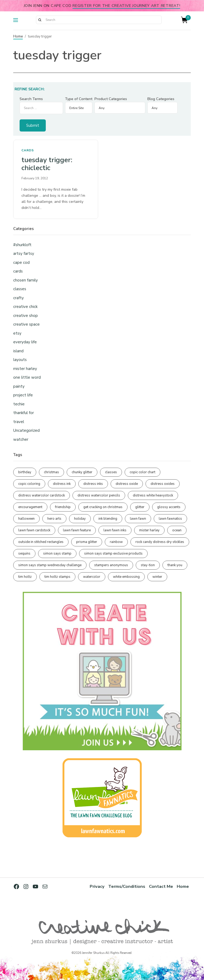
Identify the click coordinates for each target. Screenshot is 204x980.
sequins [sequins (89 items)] (24, 554)
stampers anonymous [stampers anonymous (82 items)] (111, 565)
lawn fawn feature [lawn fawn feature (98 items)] (77, 530)
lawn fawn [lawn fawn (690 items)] (138, 519)
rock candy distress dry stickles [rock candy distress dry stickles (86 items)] (160, 542)
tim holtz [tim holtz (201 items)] (25, 577)
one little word (27, 377)
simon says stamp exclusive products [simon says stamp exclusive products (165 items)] (113, 554)
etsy (17, 333)
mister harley (25, 369)
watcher (21, 439)
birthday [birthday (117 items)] (25, 472)
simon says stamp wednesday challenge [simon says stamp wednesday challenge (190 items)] (50, 565)
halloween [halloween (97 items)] (26, 519)
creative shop (26, 316)
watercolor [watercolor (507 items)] (92, 577)
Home (18, 36)
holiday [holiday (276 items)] (80, 519)
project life (23, 395)
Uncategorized (26, 430)
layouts (20, 360)
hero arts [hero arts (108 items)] (54, 519)
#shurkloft (22, 245)
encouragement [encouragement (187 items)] (30, 507)
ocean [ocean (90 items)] (177, 530)
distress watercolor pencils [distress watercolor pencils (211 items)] (99, 495)
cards (28, 150)
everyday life (25, 342)
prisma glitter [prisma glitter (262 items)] (87, 542)
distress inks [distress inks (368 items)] (93, 484)
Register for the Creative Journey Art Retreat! (126, 6)
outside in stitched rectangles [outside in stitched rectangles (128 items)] (41, 542)
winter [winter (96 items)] (157, 577)
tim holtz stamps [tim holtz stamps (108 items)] (57, 577)
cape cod (21, 262)
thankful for (24, 413)
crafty (19, 298)
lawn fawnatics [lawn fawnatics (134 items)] (170, 519)
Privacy (97, 886)
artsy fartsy (24, 254)
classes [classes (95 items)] (111, 472)
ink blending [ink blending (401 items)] (108, 519)
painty (19, 386)
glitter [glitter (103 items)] (140, 507)
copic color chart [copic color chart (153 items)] (142, 472)
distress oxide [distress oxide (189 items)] (127, 484)
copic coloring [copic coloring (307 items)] (29, 484)
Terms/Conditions (127, 886)
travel (19, 422)
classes (20, 289)
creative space (26, 324)
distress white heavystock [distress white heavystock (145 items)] (153, 495)
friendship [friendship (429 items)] (63, 507)
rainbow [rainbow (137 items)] (116, 542)
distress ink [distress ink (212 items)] (62, 484)
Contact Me (161, 886)
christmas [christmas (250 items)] (51, 472)
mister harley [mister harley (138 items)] (149, 530)
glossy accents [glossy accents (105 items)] (169, 507)
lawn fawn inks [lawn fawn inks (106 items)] (115, 530)
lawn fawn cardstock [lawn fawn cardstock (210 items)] (34, 530)
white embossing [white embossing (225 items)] (126, 577)
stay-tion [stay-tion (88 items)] (148, 565)
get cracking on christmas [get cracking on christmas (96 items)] (103, 507)
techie (19, 404)
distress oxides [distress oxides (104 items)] (163, 484)
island (18, 351)
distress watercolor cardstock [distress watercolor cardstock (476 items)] (42, 495)
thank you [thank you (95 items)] (175, 565)
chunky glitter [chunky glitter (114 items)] (82, 472)
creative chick (25, 307)
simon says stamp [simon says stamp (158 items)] (57, 554)
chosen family (26, 280)
